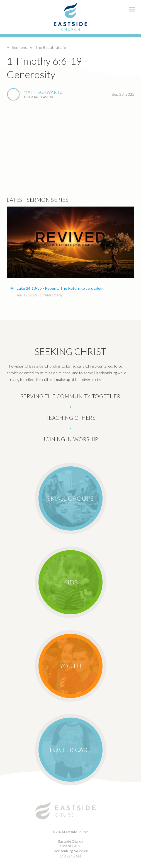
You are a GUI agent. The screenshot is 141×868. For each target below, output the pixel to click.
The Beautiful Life (50, 47)
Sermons (19, 47)
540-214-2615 (70, 856)
